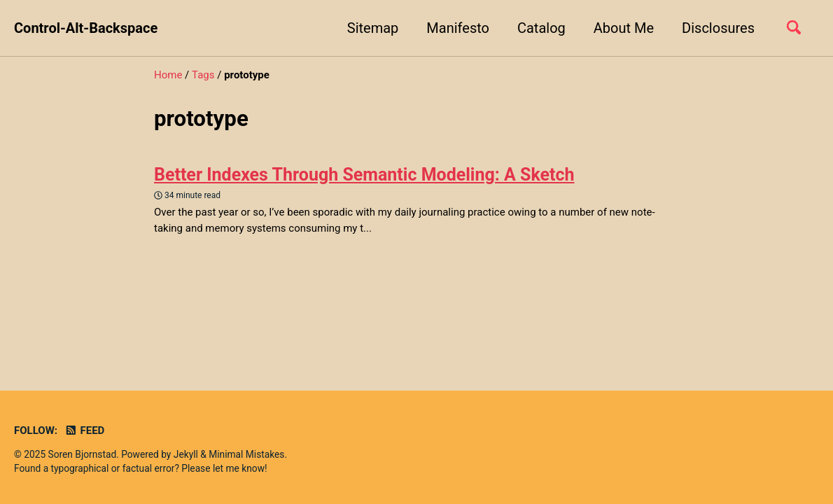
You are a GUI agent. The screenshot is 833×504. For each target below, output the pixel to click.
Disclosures (718, 28)
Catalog (541, 28)
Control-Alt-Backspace (86, 28)
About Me (624, 28)
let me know (239, 468)
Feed (84, 430)
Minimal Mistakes (246, 454)
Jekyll (186, 454)
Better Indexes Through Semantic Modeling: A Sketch (364, 175)
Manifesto (458, 28)
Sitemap (373, 28)
